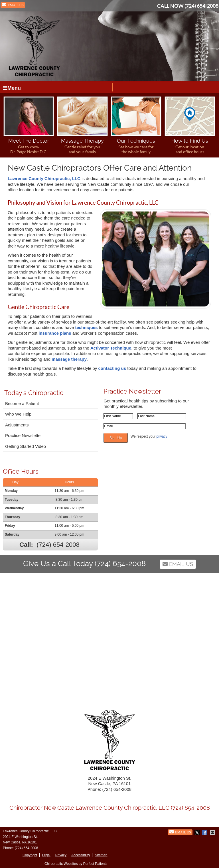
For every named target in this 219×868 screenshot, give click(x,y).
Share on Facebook (205, 833)
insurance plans (55, 333)
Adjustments (17, 425)
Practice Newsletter (24, 435)
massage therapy (69, 359)
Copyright (30, 855)
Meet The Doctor (29, 125)
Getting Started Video (26, 446)
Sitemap (101, 855)
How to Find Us (190, 125)
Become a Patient (22, 403)
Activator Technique (111, 348)
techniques (86, 327)
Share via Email (213, 833)
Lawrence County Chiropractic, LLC (44, 178)
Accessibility (81, 855)
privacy (162, 436)
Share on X (198, 833)
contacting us (112, 368)
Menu (12, 88)
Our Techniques (136, 125)
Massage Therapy (82, 125)
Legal (46, 855)
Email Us (13, 5)
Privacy (61, 855)
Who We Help (18, 414)
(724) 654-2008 (201, 6)
